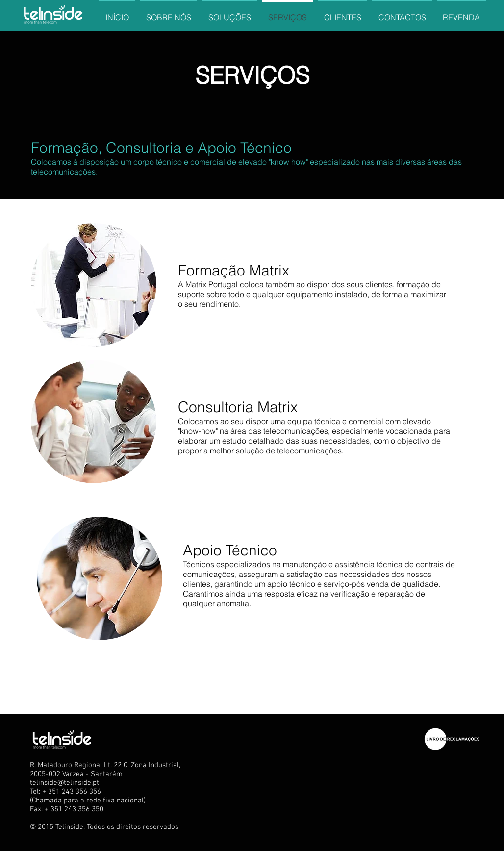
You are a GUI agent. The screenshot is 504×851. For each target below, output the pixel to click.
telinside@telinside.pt (64, 783)
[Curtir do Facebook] (401, 693)
